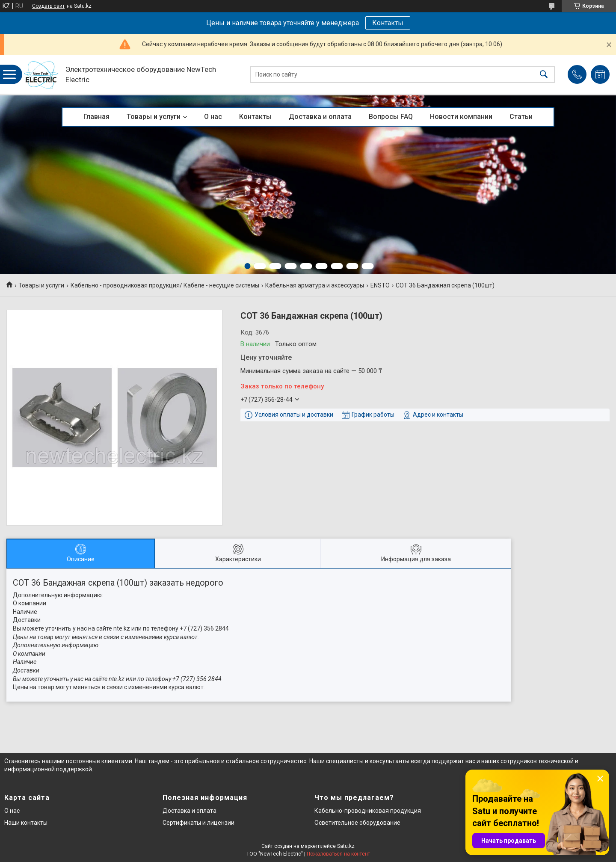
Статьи (521, 117)
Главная (96, 117)
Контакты (388, 23)
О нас (213, 117)
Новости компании (461, 117)
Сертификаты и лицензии (198, 823)
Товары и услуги (154, 117)
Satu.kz (346, 846)
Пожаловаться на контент (338, 854)
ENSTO (380, 285)
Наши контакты (26, 823)
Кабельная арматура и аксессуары (315, 285)
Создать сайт (48, 6)
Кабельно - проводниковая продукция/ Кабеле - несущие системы (165, 285)
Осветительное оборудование (357, 823)
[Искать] (544, 75)
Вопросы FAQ (391, 117)
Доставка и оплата (320, 117)
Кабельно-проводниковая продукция (368, 811)
